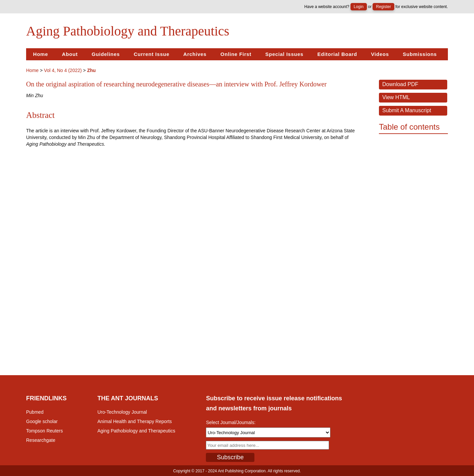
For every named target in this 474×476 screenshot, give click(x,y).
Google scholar (42, 421)
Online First (236, 54)
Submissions (420, 54)
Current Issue (152, 54)
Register (383, 7)
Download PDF (400, 84)
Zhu (91, 70)
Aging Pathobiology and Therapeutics (136, 431)
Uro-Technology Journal (122, 412)
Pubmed (35, 412)
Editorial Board (337, 54)
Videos (380, 54)
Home (41, 54)
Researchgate (41, 440)
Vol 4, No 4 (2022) (63, 70)
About (70, 54)
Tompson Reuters (45, 431)
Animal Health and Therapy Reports (135, 421)
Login (359, 7)
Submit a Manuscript (407, 110)
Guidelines (106, 54)
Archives (195, 54)
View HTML (396, 97)
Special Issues (284, 54)
